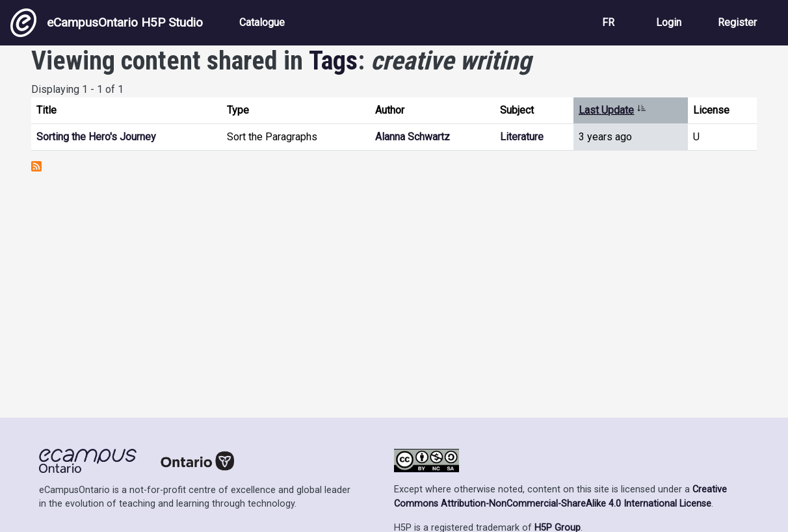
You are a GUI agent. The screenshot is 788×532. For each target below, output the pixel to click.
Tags (333, 61)
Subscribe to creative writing (36, 166)
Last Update (612, 110)
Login (669, 22)
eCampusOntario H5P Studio (107, 23)
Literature (522, 137)
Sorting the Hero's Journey (96, 137)
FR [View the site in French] (608, 22)
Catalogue (262, 22)
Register (737, 22)
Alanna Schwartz (413, 137)
